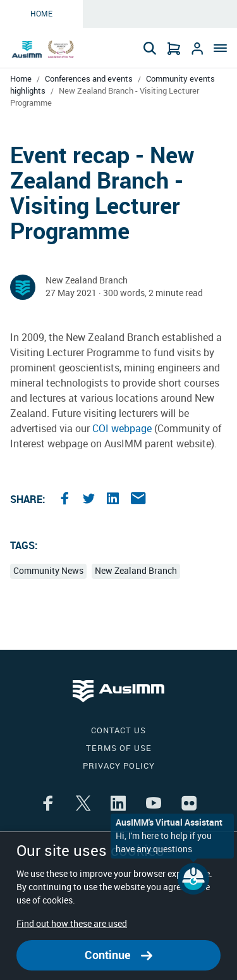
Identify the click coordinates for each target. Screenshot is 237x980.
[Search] (150, 48)
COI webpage (122, 429)
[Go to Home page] (44, 49)
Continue (118, 955)
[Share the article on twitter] (90, 500)
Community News (48, 571)
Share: (28, 499)
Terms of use (119, 748)
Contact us (118, 730)
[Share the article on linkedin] (114, 500)
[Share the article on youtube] (154, 804)
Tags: (24, 546)
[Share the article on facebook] (66, 500)
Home (42, 14)
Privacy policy (119, 766)
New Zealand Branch (136, 571)
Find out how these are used (72, 924)
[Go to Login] (197, 48)
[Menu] (218, 49)
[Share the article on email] (138, 500)
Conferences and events (89, 79)
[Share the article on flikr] (189, 804)
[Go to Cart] (174, 48)
